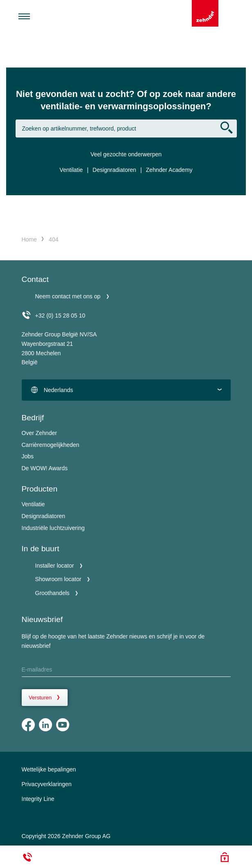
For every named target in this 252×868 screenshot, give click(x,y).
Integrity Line (38, 799)
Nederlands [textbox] (59, 390)
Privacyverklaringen (47, 784)
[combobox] (126, 390)
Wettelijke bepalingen (49, 769)
